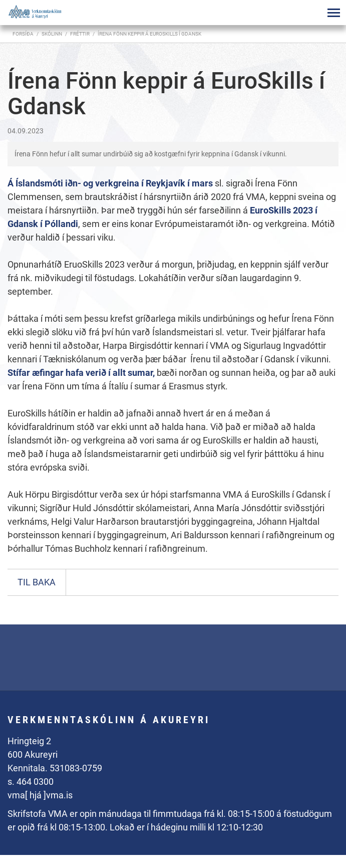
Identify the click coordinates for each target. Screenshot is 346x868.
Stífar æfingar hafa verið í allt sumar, (82, 373)
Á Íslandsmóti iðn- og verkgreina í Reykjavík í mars (111, 183)
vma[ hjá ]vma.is (40, 795)
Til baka (37, 582)
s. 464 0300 (31, 782)
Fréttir (80, 34)
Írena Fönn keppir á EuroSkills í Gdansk (149, 34)
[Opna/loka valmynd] (333, 13)
